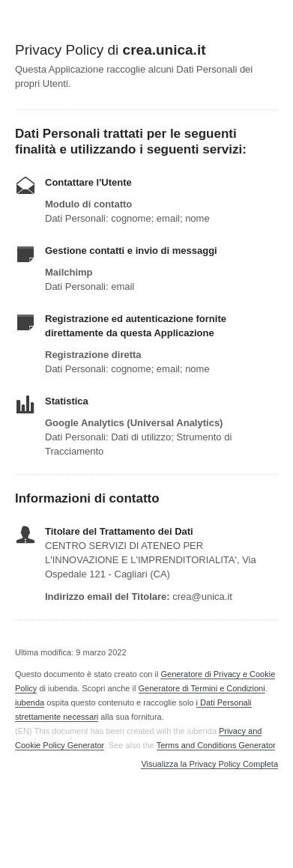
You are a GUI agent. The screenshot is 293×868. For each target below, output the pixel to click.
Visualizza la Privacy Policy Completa (209, 764)
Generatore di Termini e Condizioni (202, 688)
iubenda (30, 702)
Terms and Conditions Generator (216, 745)
